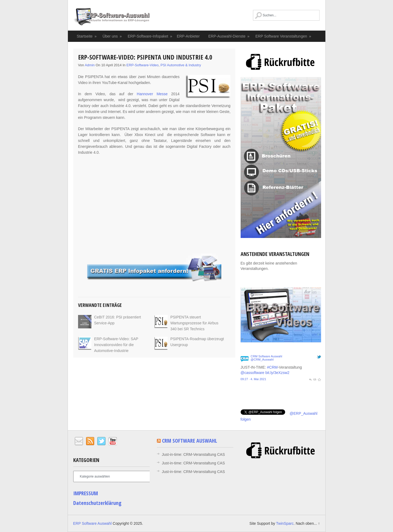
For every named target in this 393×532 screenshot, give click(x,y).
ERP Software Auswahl (112, 17)
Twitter (101, 441)
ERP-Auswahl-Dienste (229, 36)
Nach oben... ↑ (308, 523)
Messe (162, 94)
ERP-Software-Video (142, 65)
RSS (90, 441)
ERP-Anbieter (188, 36)
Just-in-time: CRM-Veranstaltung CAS (193, 454)
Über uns (112, 36)
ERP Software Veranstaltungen (283, 36)
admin (90, 65)
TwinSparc (285, 523)
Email (79, 441)
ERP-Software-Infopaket (150, 36)
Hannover (145, 94)
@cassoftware (253, 373)
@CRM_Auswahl (262, 359)
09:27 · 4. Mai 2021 (254, 379)
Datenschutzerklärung (97, 503)
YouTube (113, 441)
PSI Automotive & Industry (181, 65)
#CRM (272, 367)
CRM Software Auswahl (266, 356)
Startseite (87, 36)
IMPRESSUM (86, 493)
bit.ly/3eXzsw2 (277, 373)
